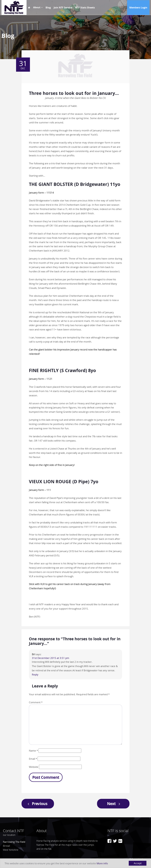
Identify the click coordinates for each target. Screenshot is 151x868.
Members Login (138, 8)
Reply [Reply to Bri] (35, 674)
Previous (37, 804)
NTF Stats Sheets (85, 8)
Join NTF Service (63, 8)
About (37, 7)
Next (114, 804)
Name (33, 751)
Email (33, 759)
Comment (36, 702)
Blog (48, 8)
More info (102, 863)
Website (34, 767)
